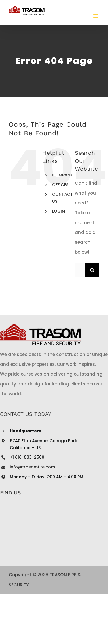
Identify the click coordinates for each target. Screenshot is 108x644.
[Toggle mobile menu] (96, 16)
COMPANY (62, 175)
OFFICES (60, 185)
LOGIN (58, 211)
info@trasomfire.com (32, 467)
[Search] (92, 270)
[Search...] (80, 270)
